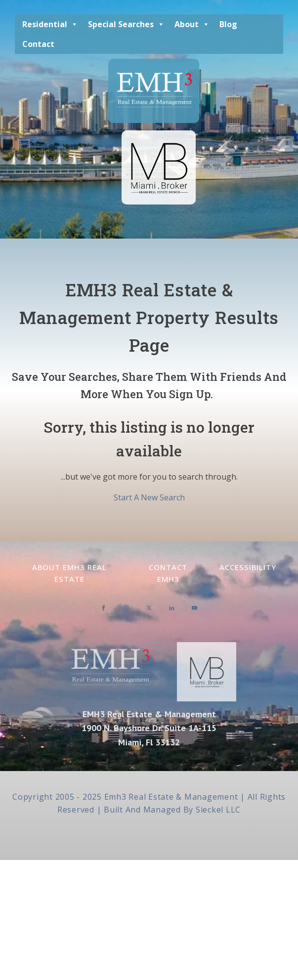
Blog (228, 24)
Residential (50, 24)
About (192, 24)
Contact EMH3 (168, 573)
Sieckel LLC (218, 810)
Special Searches (126, 24)
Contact (38, 44)
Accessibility (248, 567)
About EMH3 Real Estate (69, 573)
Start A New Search (149, 497)
